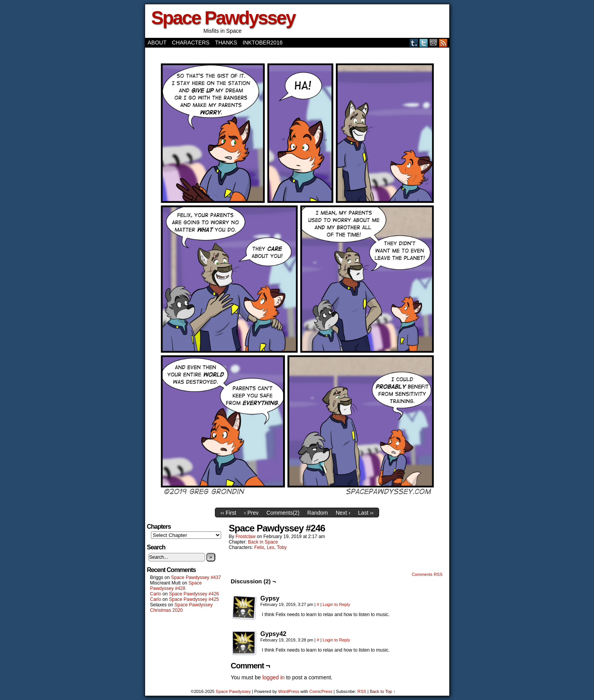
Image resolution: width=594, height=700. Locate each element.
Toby (282, 547)
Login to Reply (336, 604)
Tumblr (414, 43)
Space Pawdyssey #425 (194, 599)
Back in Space (263, 542)
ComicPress (321, 691)
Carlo (156, 594)
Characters (191, 43)
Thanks (226, 43)
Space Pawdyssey (223, 18)
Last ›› (366, 513)
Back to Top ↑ (383, 691)
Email (434, 43)
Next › (343, 513)
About (157, 43)
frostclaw (246, 537)
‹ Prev (251, 513)
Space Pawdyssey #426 (194, 594)
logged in (274, 677)
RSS (443, 43)
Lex (270, 547)
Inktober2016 (262, 43)
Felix (259, 547)
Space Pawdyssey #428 (176, 586)
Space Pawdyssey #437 (196, 577)
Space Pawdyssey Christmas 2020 (182, 608)
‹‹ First (228, 513)
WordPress (289, 691)
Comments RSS (427, 574)
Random (318, 513)
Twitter (424, 43)
